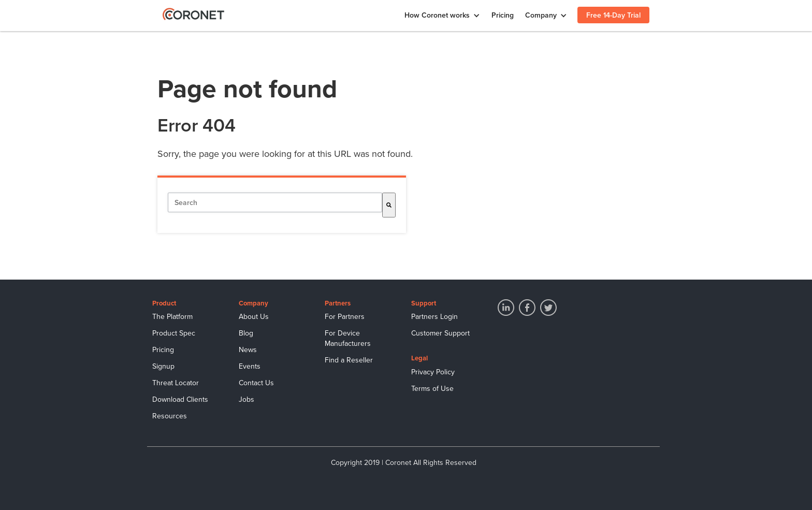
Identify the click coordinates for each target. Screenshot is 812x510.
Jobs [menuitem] (247, 399)
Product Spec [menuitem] (174, 333)
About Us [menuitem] (254, 317)
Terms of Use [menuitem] (432, 389)
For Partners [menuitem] (345, 317)
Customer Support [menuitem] (440, 333)
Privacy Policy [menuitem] (433, 372)
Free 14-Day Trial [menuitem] (613, 15)
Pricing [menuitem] (503, 15)
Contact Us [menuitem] (256, 383)
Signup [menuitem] (163, 366)
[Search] (389, 205)
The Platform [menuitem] (172, 317)
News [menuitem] (248, 350)
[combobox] (275, 202)
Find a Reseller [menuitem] (349, 360)
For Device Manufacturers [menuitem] (348, 338)
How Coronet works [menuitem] (437, 15)
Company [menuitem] (541, 15)
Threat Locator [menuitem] (176, 383)
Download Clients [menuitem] (180, 399)
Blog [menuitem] (246, 333)
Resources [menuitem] (170, 416)
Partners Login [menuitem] (434, 317)
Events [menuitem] (250, 366)
